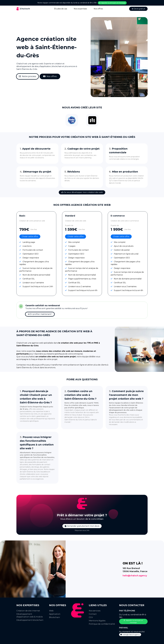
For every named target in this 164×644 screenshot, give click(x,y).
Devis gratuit (138, 9)
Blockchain (54, 617)
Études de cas (61, 9)
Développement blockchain (30, 620)
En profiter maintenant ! (40, 314)
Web (51, 611)
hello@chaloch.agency (135, 576)
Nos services (95, 611)
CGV (91, 617)
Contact (93, 614)
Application (55, 614)
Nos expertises (80, 9)
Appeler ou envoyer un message (112, 3)
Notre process (27, 76)
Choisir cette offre (30, 236)
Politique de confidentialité (102, 624)
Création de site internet (28, 611)
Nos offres (98, 9)
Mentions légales (97, 621)
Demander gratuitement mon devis (82, 526)
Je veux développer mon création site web (82, 192)
